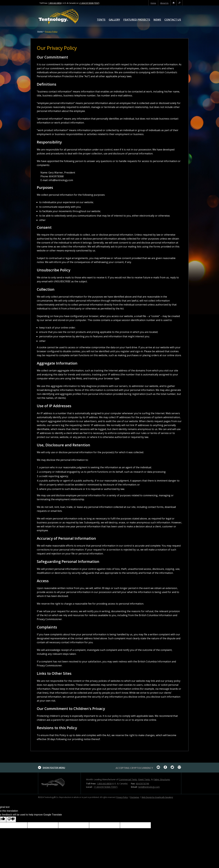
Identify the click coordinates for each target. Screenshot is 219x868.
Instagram (179, 767)
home (153, 3)
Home (40, 31)
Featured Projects (137, 20)
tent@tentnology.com (149, 787)
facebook (165, 767)
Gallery (114, 20)
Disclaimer (135, 797)
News (157, 20)
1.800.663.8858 (55, 3)
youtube (158, 767)
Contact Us (173, 20)
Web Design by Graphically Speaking (157, 797)
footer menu (54, 768)
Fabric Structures (162, 779)
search (179, 3)
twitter (172, 767)
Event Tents (144, 779)
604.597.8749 (143, 784)
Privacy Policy (51, 32)
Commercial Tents (128, 779)
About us (164, 3)
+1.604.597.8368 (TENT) (89, 3)
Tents (101, 20)
